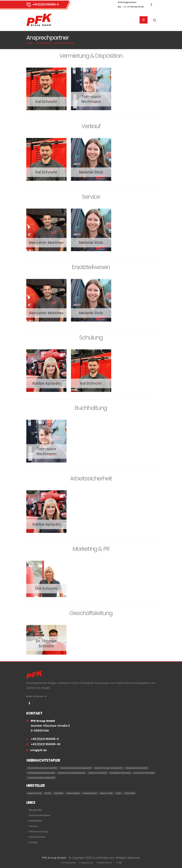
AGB (120, 863)
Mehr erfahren (36, 696)
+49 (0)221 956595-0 (46, 4)
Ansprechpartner (64, 43)
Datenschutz (105, 863)
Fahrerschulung (38, 831)
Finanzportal (69, 863)
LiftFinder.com (105, 858)
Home (29, 43)
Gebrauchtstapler (39, 815)
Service (33, 826)
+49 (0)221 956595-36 (46, 744)
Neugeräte (35, 810)
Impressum (87, 863)
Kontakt (33, 842)
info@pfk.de (38, 750)
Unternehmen (43, 43)
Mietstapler (35, 821)
